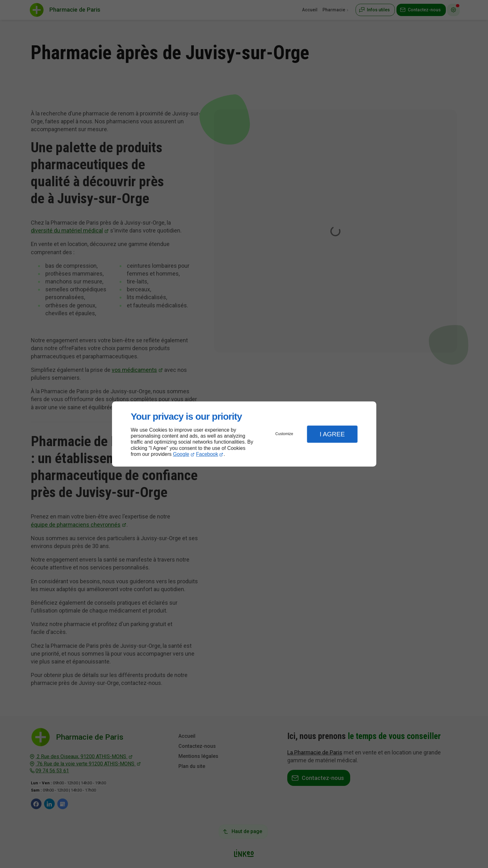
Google (181, 454)
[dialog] (244, 434)
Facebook (207, 454)
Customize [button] (284, 434)
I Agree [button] (332, 434)
